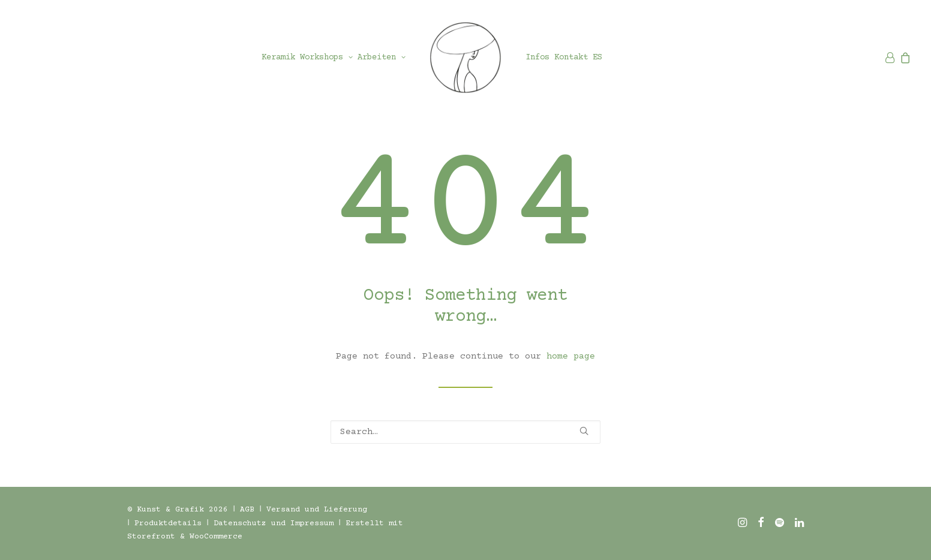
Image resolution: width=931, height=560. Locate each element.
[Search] (465, 432)
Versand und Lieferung (317, 510)
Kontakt (571, 58)
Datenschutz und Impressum (274, 523)
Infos (537, 58)
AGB (247, 510)
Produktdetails (168, 523)
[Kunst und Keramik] (465, 58)
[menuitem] (307, 58)
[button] (584, 431)
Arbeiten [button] (382, 58)
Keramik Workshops (307, 58)
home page (571, 356)
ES (597, 58)
